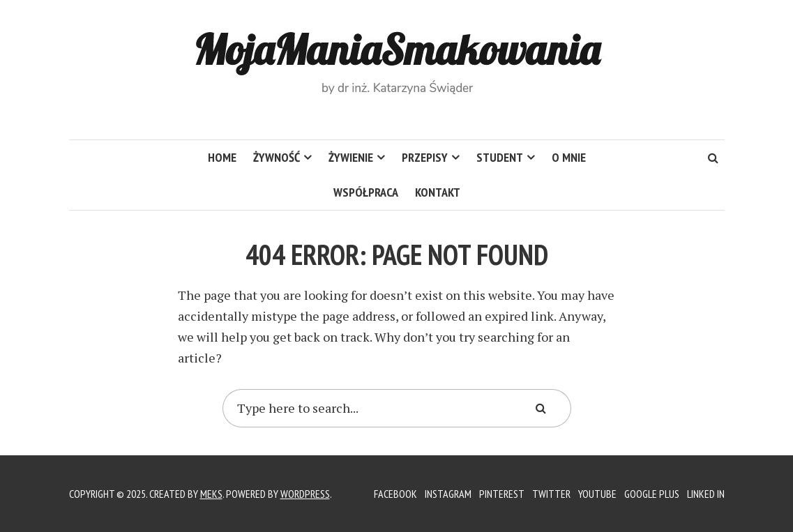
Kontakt (438, 192)
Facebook (395, 494)
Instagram (448, 494)
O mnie (569, 157)
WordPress (305, 494)
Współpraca (366, 192)
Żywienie (351, 157)
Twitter (551, 494)
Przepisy (425, 157)
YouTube (597, 494)
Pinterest (502, 494)
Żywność (277, 157)
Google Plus (652, 494)
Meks (211, 494)
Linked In (706, 494)
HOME (222, 157)
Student (500, 157)
